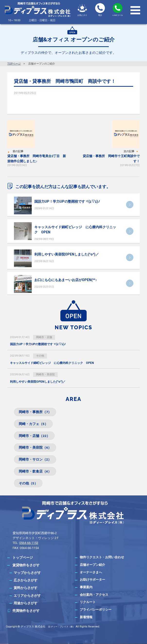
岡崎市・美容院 (45, 374)
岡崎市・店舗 (44, 337)
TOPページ (14, 64)
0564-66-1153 (29, 543)
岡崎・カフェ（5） (33, 424)
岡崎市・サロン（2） (35, 459)
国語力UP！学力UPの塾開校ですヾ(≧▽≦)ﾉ (67, 201)
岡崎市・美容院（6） (35, 447)
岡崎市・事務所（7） (35, 412)
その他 (40, 356)
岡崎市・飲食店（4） (35, 471)
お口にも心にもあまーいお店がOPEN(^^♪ (66, 280)
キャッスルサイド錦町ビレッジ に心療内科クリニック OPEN (52, 363)
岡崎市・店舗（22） (34, 436)
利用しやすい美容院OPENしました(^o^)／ (67, 254)
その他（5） (28, 483)
